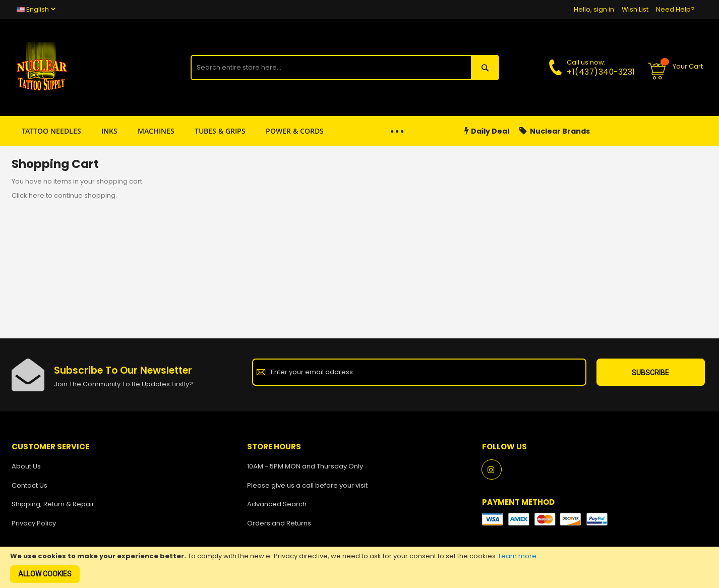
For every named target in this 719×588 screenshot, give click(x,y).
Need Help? (675, 9)
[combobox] (331, 68)
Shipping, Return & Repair (53, 504)
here (37, 195)
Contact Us (29, 485)
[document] (359, 567)
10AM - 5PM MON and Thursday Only (305, 466)
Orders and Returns (279, 523)
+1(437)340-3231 (601, 72)
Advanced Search (277, 504)
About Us (26, 466)
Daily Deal (487, 131)
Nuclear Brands (555, 131)
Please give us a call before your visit (307, 485)
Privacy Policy (34, 523)
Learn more (518, 556)
